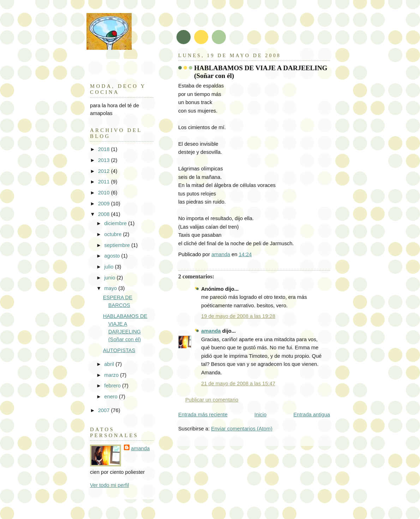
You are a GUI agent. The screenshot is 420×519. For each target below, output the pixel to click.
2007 (105, 410)
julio (109, 267)
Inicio (260, 415)
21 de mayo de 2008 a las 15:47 (238, 384)
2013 (105, 160)
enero (112, 397)
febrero (113, 386)
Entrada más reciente (203, 415)
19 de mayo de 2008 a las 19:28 (238, 316)
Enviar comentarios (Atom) (242, 429)
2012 (105, 171)
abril (110, 364)
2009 (105, 204)
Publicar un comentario (212, 400)
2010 (105, 193)
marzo (112, 375)
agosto (113, 256)
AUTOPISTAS (119, 350)
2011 (105, 182)
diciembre (116, 223)
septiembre (118, 245)
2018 (105, 149)
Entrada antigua (312, 415)
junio (110, 278)
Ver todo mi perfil (109, 485)
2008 (105, 214)
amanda (211, 331)
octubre (113, 234)
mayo (111, 288)
